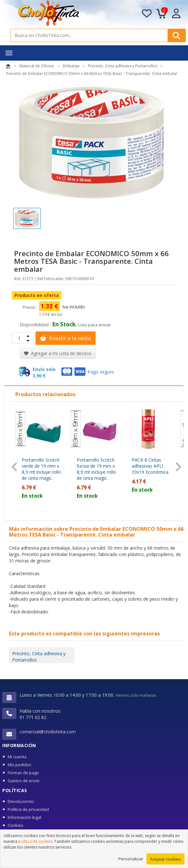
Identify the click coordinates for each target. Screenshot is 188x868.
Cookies (16, 825)
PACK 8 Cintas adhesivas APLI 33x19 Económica (150, 466)
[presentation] (15, 467)
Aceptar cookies (165, 862)
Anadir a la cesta (66, 338)
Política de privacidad (28, 809)
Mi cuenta (17, 757)
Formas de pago (23, 773)
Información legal (24, 817)
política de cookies (35, 844)
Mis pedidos (20, 765)
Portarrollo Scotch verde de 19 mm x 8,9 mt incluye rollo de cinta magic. (41, 469)
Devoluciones (21, 801)
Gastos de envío (24, 781)
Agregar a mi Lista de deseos (58, 353)
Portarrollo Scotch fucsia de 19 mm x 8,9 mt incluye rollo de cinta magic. (96, 469)
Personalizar (131, 862)
